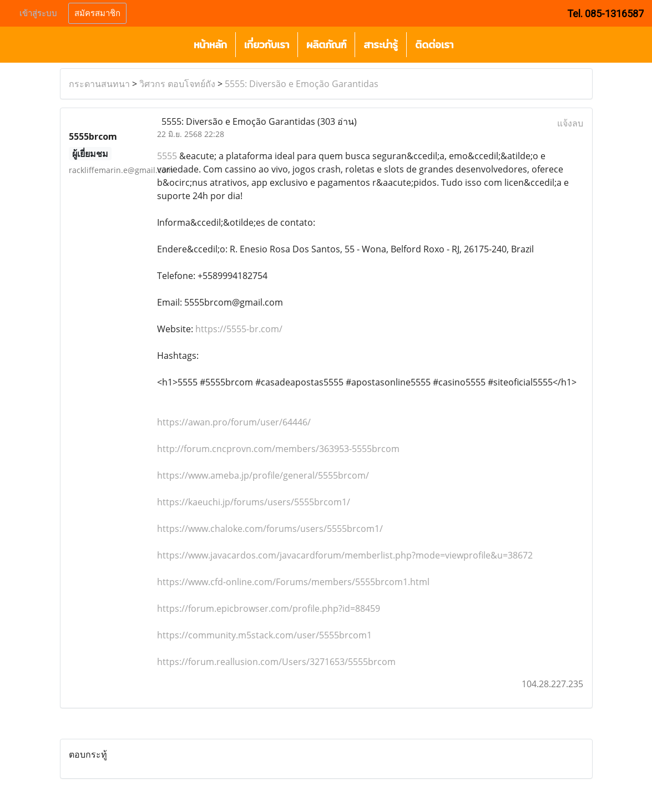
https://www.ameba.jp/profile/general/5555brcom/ (263, 475)
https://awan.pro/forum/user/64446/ (234, 422)
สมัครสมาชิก (97, 13)
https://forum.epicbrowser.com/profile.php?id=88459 (269, 608)
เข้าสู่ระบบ (38, 13)
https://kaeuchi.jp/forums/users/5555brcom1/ (254, 502)
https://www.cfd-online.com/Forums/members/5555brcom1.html (293, 582)
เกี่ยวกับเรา (267, 45)
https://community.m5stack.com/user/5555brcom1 (264, 635)
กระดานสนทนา (99, 84)
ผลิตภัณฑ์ (326, 45)
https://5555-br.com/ (239, 329)
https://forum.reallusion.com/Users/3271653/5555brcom (276, 662)
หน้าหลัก (210, 45)
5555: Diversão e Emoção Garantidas (302, 84)
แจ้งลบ (570, 123)
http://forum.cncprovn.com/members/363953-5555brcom (278, 449)
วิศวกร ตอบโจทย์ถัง (177, 84)
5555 (167, 156)
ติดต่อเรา (434, 45)
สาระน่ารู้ (381, 45)
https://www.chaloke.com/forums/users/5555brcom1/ (270, 529)
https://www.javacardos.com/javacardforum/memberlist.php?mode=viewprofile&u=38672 (345, 555)
